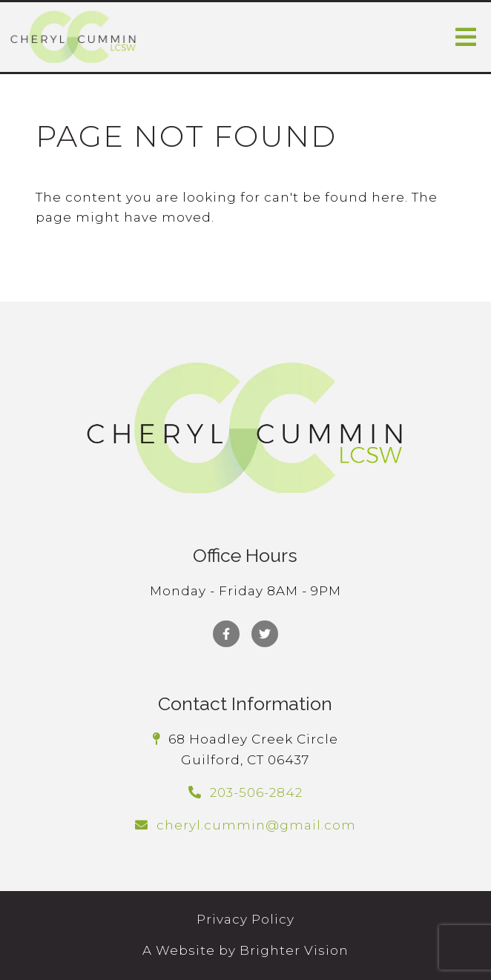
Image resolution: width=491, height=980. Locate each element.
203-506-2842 (256, 792)
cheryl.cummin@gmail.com (256, 825)
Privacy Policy (245, 919)
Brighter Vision (294, 950)
